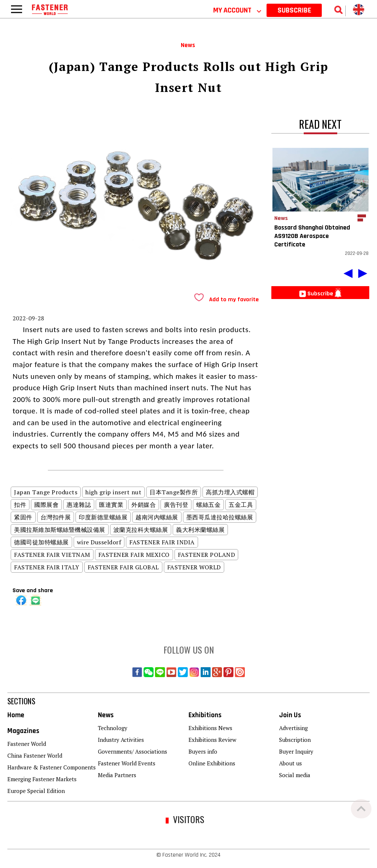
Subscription (295, 740)
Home (16, 715)
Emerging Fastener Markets (42, 779)
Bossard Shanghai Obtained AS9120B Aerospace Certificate (312, 236)
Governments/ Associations (133, 751)
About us (290, 763)
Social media (295, 775)
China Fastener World (35, 755)
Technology (113, 728)
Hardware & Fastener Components (52, 767)
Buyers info (203, 751)
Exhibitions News (210, 728)
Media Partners (117, 775)
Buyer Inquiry (296, 751)
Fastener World (27, 744)
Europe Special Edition (36, 791)
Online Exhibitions (212, 763)
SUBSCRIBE (294, 10)
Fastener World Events (127, 763)
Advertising (293, 728)
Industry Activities (121, 740)
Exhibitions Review (212, 740)
